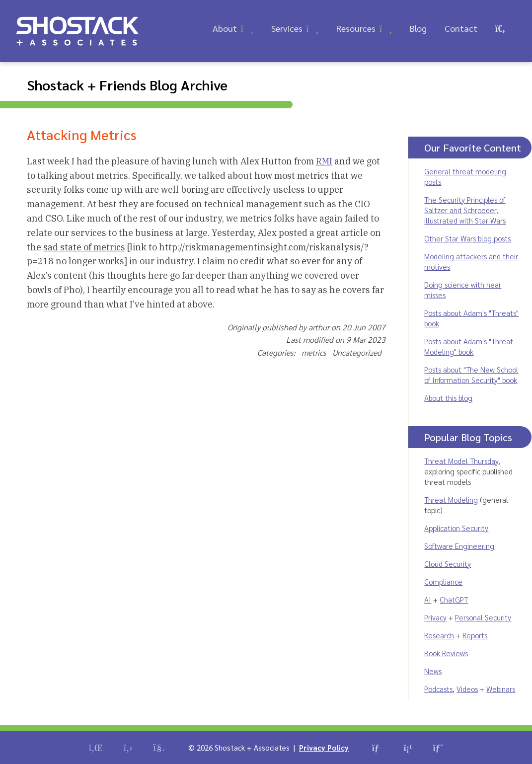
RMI (324, 161)
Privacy (435, 617)
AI (428, 599)
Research (439, 635)
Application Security (456, 528)
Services (287, 28)
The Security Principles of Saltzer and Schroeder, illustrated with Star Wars (465, 210)
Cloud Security (448, 564)
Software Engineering (459, 546)
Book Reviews (446, 653)
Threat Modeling (451, 499)
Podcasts (438, 689)
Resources (356, 28)
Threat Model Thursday (461, 461)
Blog (418, 28)
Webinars (501, 689)
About (225, 28)
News (433, 671)
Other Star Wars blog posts (467, 238)
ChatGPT (454, 599)
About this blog (448, 398)
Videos (467, 689)
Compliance (443, 581)
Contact (461, 28)
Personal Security (483, 617)
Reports (475, 635)
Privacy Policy (324, 747)
